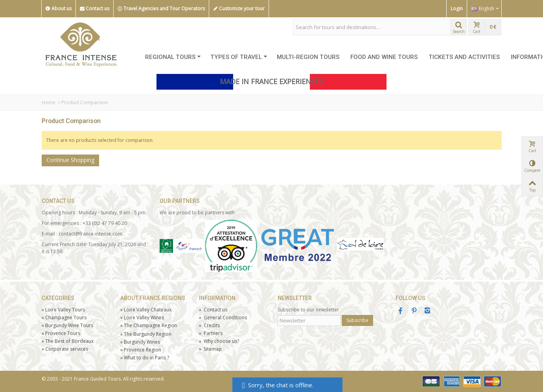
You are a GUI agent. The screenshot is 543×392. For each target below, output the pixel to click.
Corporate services (65, 349)
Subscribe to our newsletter (308, 310)
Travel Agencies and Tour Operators (161, 9)
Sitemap (210, 349)
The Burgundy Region (146, 334)
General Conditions (223, 317)
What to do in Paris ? (145, 358)
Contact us (95, 9)
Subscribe (357, 320)
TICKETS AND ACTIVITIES (464, 57)
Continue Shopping (70, 160)
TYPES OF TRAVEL (239, 57)
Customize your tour (239, 9)
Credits (209, 325)
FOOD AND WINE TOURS (384, 57)
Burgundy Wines (140, 342)
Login (457, 8)
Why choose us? (219, 341)
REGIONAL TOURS (173, 57)
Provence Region (141, 350)
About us (59, 9)
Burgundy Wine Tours (67, 325)
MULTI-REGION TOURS (308, 57)
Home (49, 102)
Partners (211, 333)
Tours (61, 333)
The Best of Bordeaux (68, 341)
